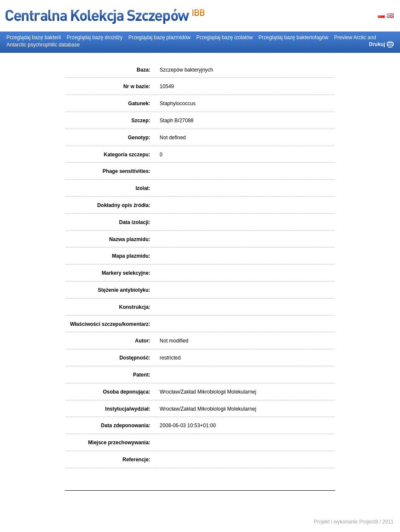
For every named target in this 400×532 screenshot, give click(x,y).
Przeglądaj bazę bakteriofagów (294, 37)
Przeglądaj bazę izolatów (225, 37)
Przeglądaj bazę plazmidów (159, 37)
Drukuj (377, 44)
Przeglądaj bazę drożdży (94, 37)
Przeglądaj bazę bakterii (34, 37)
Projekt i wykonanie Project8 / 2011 (354, 522)
